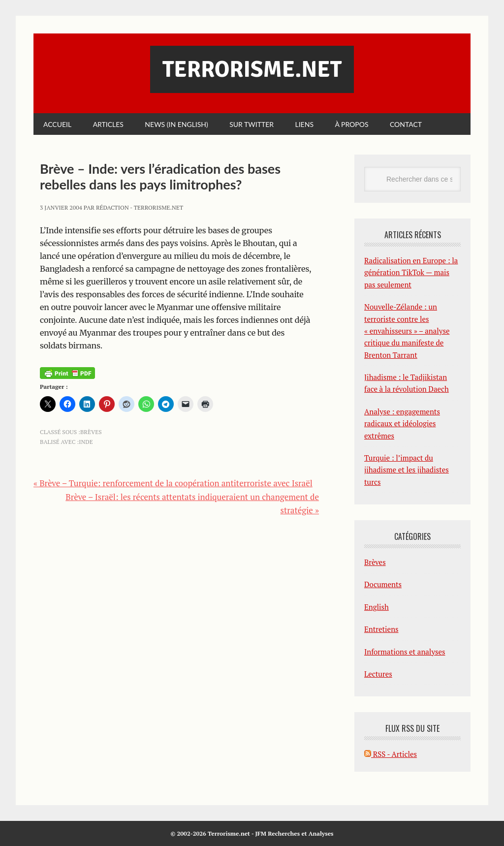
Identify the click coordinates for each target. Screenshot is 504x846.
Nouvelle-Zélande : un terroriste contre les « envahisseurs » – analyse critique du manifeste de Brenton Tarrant (407, 331)
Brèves (91, 432)
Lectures (378, 674)
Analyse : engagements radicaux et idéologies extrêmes (402, 423)
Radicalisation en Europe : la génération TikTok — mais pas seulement (411, 272)
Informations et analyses (405, 652)
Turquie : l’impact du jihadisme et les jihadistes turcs (407, 470)
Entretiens (381, 629)
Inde (86, 442)
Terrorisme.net (252, 69)
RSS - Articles (391, 754)
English (377, 607)
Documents (383, 584)
